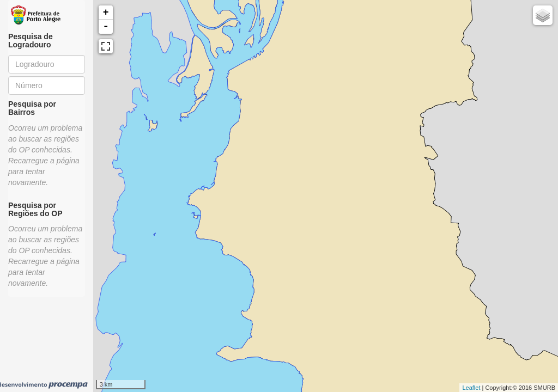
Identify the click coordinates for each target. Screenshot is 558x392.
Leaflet (471, 388)
